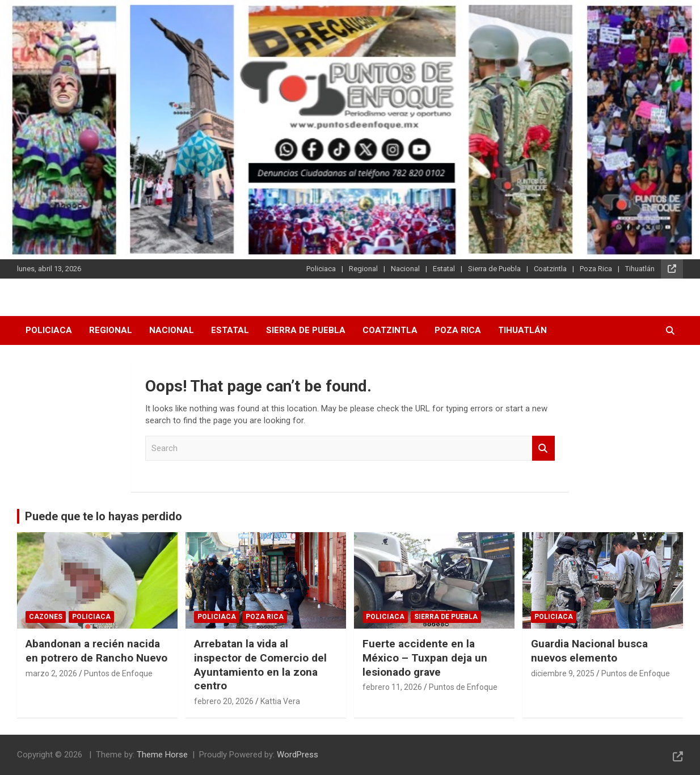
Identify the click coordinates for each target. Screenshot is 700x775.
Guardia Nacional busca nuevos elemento (589, 651)
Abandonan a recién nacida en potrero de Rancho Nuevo (96, 651)
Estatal (444, 269)
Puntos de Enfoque (118, 673)
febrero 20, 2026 (224, 701)
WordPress (298, 755)
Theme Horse (162, 755)
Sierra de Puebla (494, 269)
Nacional (405, 269)
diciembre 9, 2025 (563, 673)
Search (543, 448)
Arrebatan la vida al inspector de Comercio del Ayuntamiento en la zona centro (260, 665)
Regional (363, 269)
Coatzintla (550, 269)
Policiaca (321, 269)
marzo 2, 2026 (51, 673)
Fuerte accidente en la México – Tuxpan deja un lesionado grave (425, 658)
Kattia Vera (280, 701)
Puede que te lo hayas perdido (104, 516)
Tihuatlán (640, 269)
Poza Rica (596, 269)
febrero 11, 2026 (392, 687)
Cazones (46, 617)
